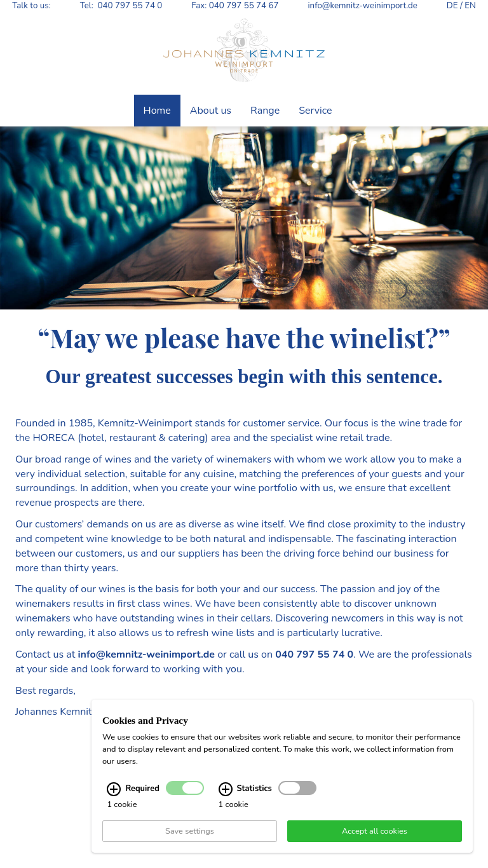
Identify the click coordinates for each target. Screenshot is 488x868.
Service (315, 111)
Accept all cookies (375, 832)
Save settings (190, 832)
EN (470, 6)
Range (265, 111)
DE (452, 6)
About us (211, 111)
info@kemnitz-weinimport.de (362, 6)
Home (157, 111)
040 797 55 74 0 (130, 6)
